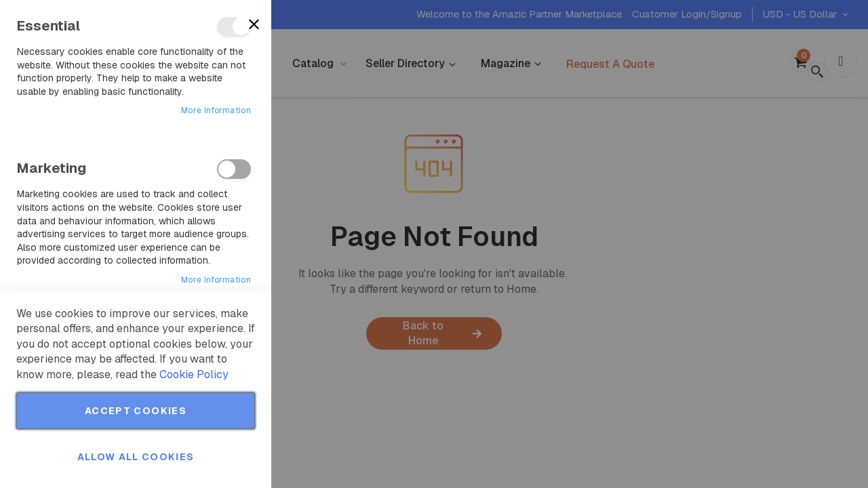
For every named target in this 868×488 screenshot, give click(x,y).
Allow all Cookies (136, 457)
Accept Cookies (136, 411)
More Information (216, 110)
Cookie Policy (194, 374)
